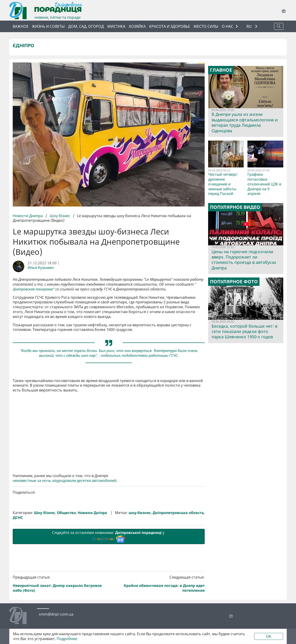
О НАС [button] (227, 26)
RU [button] (250, 26)
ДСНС (18, 518)
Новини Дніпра (92, 513)
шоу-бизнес (140, 513)
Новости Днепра (28, 216)
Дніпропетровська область (178, 513)
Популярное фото (234, 282)
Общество (66, 513)
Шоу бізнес (60, 216)
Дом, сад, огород (86, 26)
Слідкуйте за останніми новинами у (109, 536)
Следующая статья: (158, 584)
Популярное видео (235, 207)
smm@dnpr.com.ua (56, 614)
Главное (221, 70)
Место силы (206, 26)
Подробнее (67, 639)
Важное (21, 26)
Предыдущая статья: (60, 584)
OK (269, 636)
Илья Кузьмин (41, 268)
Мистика (116, 26)
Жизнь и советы (48, 26)
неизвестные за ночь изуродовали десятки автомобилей (65, 481)
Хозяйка (137, 26)
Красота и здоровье (170, 26)
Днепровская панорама (33, 289)
